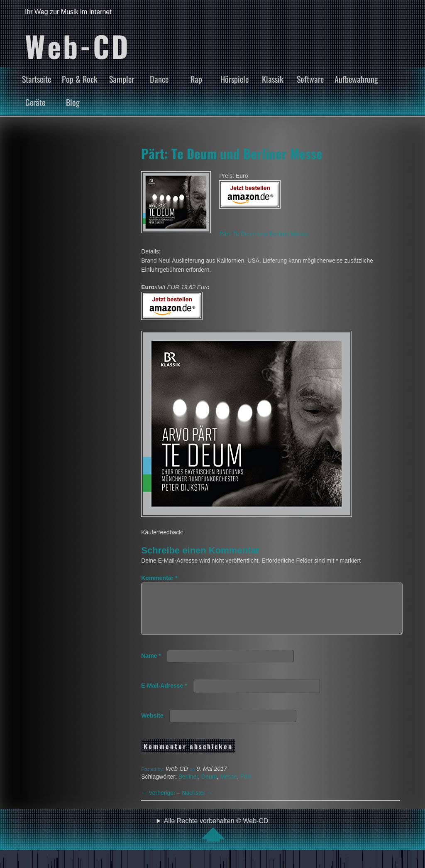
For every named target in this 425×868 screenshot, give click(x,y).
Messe (228, 787)
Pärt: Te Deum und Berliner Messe (232, 153)
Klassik (273, 79)
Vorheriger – (161, 803)
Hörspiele (234, 79)
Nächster (197, 803)
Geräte (35, 102)
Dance (159, 79)
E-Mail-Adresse (164, 696)
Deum (209, 787)
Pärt (246, 787)
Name (151, 666)
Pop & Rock (80, 79)
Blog (73, 102)
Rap (196, 79)
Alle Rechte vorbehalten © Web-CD (216, 839)
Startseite (37, 79)
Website (152, 725)
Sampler (122, 79)
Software (310, 79)
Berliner (188, 787)
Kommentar (159, 578)
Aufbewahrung (356, 79)
